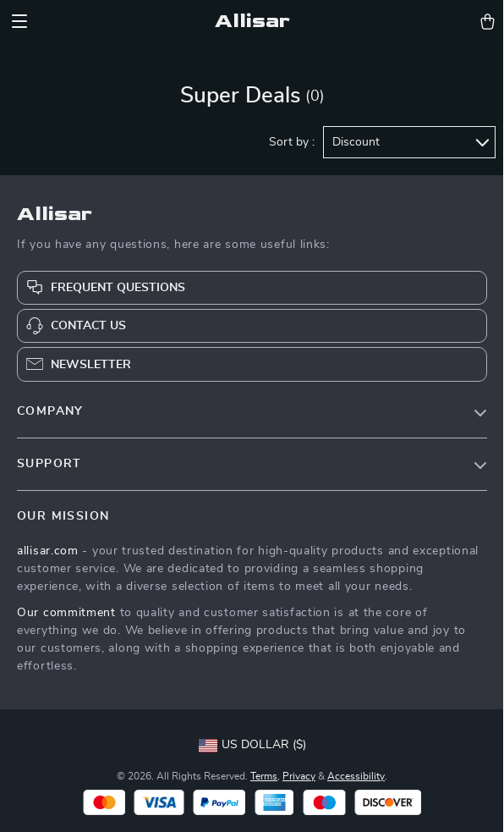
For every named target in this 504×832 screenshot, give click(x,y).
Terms (264, 776)
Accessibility (356, 776)
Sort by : (292, 142)
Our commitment (66, 613)
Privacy (299, 776)
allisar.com (48, 551)
